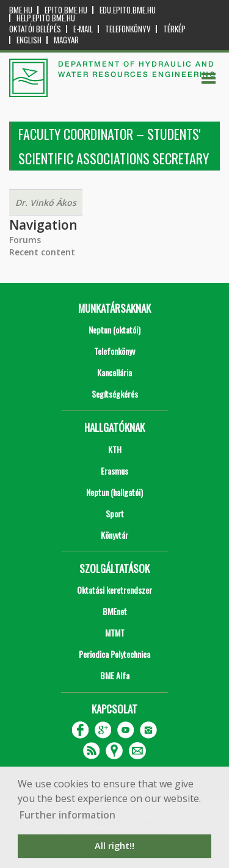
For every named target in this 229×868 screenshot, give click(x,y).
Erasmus (114, 471)
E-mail (83, 29)
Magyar (66, 40)
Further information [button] (67, 815)
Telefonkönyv (128, 29)
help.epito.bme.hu (46, 18)
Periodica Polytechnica (114, 654)
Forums (25, 240)
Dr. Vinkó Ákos (46, 202)
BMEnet (115, 611)
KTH (115, 449)
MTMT (115, 633)
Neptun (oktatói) (114, 330)
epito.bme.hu (66, 10)
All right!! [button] (114, 846)
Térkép (174, 29)
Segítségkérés (115, 394)
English (29, 40)
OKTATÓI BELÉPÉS (35, 29)
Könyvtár (114, 535)
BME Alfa (115, 675)
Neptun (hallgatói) (114, 492)
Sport (115, 513)
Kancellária (114, 372)
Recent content (42, 252)
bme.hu (21, 10)
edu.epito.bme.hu (128, 10)
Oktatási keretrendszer (114, 590)
